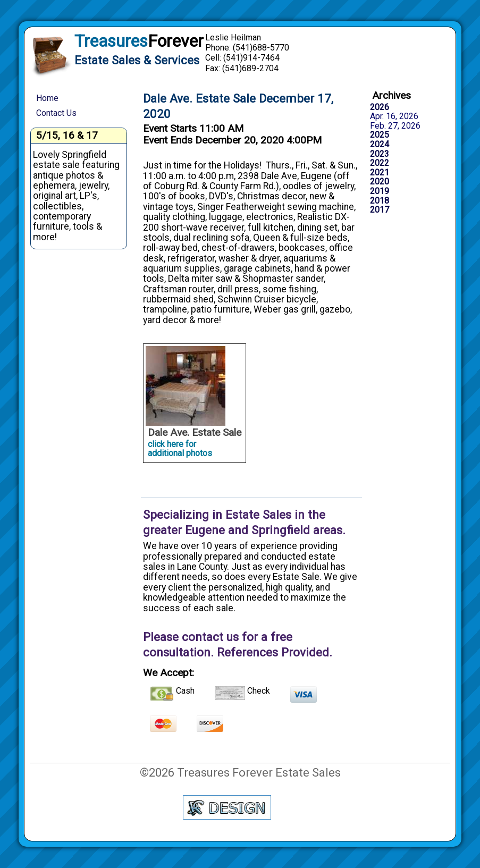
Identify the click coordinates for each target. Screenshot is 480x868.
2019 (380, 191)
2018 (380, 201)
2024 (380, 145)
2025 (380, 135)
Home (47, 98)
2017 (380, 210)
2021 (380, 173)
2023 (380, 154)
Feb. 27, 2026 (395, 126)
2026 (380, 107)
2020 (380, 182)
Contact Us (56, 113)
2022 (380, 163)
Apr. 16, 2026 (394, 116)
